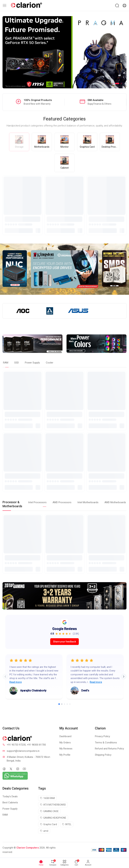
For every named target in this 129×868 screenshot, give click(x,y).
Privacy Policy (102, 736)
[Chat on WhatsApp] (15, 776)
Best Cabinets (10, 802)
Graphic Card (48, 824)
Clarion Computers (28, 848)
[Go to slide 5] (70, 704)
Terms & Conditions (106, 743)
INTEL (67, 824)
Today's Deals (10, 796)
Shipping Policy (103, 755)
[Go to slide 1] (59, 704)
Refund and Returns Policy (109, 749)
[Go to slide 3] (64, 704)
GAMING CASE (49, 811)
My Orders (65, 743)
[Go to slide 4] (67, 704)
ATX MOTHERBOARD (53, 805)
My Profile (65, 755)
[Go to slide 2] (62, 704)
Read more (16, 682)
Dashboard (65, 736)
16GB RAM (47, 798)
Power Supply (10, 809)
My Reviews (66, 749)
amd (44, 831)
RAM (5, 815)
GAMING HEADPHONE (53, 818)
